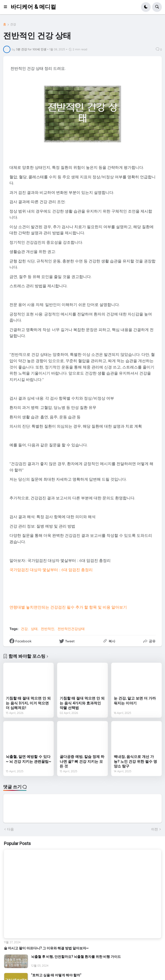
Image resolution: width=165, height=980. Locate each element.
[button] (7, 7)
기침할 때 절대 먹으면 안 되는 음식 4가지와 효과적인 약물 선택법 (82, 703)
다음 (10, 829)
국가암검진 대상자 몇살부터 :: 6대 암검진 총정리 (51, 570)
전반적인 (48, 629)
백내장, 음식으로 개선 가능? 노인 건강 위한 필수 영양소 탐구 (135, 761)
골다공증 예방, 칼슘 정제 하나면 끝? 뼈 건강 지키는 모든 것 (82, 761)
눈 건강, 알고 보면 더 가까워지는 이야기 (135, 701)
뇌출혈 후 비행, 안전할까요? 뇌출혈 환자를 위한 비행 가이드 (76, 957)
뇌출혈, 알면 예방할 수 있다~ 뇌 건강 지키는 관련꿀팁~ (28, 759)
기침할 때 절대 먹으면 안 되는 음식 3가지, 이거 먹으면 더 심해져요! (28, 703)
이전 (155, 829)
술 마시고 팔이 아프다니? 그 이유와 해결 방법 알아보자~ (46, 948)
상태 (34, 629)
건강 (13, 24)
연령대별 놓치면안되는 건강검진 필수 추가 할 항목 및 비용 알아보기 (68, 607)
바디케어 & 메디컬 (33, 7)
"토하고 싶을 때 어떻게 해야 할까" (56, 975)
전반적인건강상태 (71, 629)
